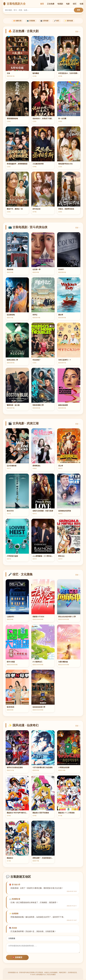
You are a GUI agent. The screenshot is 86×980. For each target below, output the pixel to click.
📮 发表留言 (17, 958)
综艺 (75, 4)
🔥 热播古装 (12, 21)
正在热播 (51, 4)
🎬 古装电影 (45, 21)
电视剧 (60, 4)
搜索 (79, 10)
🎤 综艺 (59, 21)
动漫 (81, 4)
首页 (42, 4)
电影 (68, 4)
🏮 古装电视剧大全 (14, 4)
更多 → (78, 32)
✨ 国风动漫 (74, 21)
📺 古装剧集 (29, 21)
